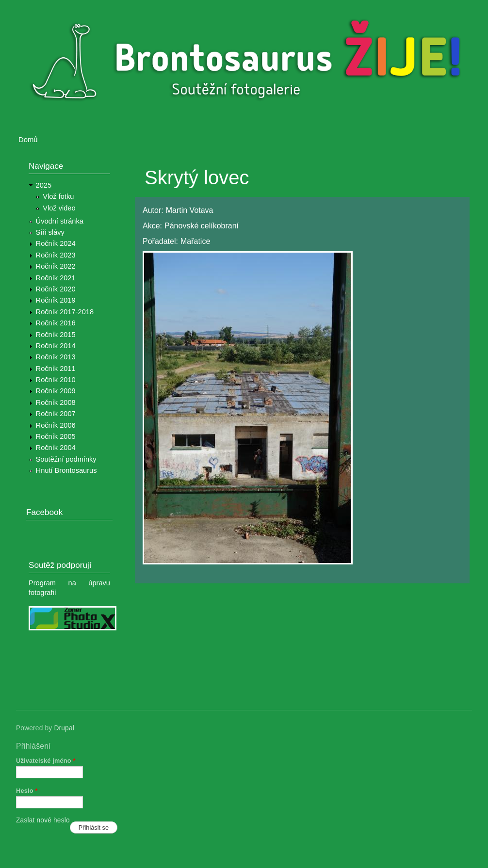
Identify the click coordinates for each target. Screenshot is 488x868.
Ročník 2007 (56, 414)
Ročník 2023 (56, 255)
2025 (44, 185)
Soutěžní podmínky (66, 459)
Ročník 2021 (56, 278)
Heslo (27, 791)
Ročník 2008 (56, 402)
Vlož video (59, 208)
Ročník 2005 (56, 436)
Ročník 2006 (56, 425)
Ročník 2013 (56, 357)
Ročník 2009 (56, 391)
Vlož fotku (58, 196)
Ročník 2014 (56, 346)
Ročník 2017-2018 (65, 312)
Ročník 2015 (56, 335)
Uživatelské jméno (46, 761)
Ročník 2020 (56, 289)
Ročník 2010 (56, 380)
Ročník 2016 (56, 323)
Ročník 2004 (56, 448)
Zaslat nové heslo (43, 820)
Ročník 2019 (56, 300)
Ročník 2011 (56, 369)
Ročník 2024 (56, 243)
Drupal (64, 728)
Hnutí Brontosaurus (66, 470)
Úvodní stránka (60, 221)
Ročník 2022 (56, 266)
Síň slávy (50, 232)
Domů (28, 140)
